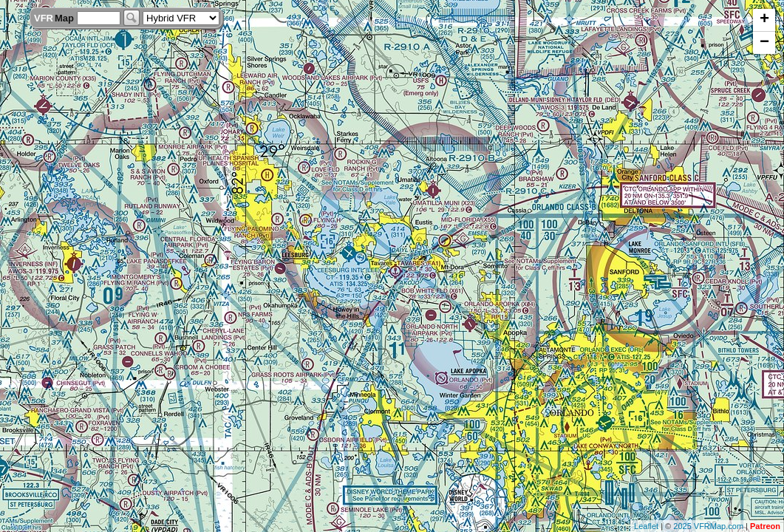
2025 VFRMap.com (708, 526)
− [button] (764, 43)
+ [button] (764, 20)
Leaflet (646, 526)
